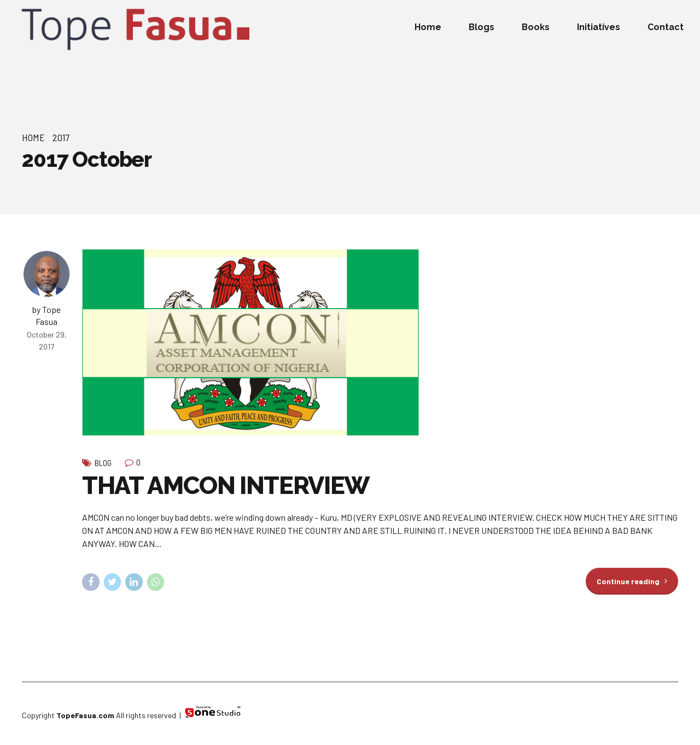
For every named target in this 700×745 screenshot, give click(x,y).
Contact (666, 27)
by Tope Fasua (46, 315)
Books (536, 27)
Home (428, 27)
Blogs (482, 27)
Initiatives (599, 27)
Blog (103, 463)
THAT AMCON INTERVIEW (226, 485)
